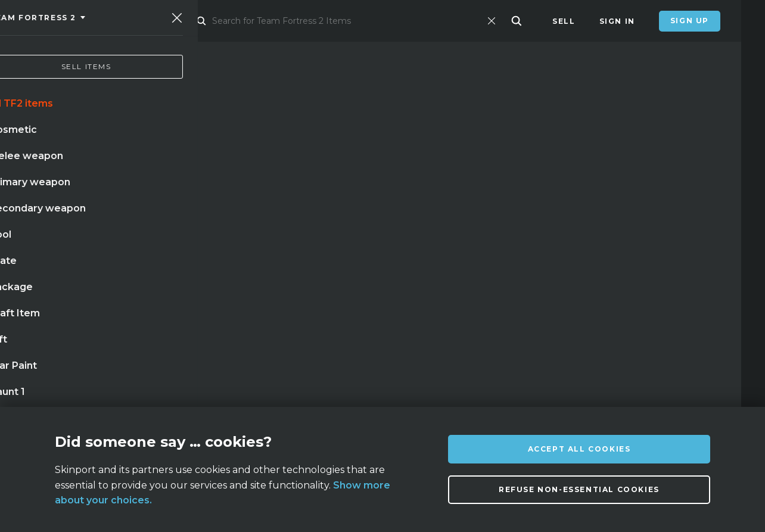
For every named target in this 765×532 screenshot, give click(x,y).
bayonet (138, 317)
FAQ (237, 398)
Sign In (617, 21)
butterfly (254, 293)
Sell (564, 21)
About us (137, 398)
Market (207, 21)
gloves (313, 293)
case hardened (65, 317)
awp (202, 293)
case (232, 317)
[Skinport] (94, 21)
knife (42, 293)
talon (189, 317)
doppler (155, 293)
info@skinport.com (681, 395)
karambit (95, 293)
